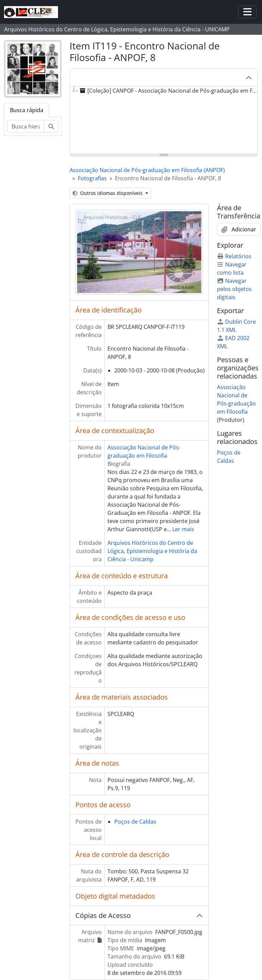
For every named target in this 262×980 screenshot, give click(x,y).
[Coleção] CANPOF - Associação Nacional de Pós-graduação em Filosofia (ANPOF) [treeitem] (169, 91)
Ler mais (183, 529)
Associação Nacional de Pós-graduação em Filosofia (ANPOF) (147, 170)
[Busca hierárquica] (26, 126)
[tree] (164, 121)
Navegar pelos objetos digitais (234, 289)
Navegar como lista (232, 269)
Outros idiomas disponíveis (108, 193)
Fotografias (92, 178)
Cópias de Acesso (103, 915)
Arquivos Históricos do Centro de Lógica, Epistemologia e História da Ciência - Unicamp (152, 551)
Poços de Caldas (135, 822)
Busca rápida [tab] (27, 110)
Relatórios (234, 256)
